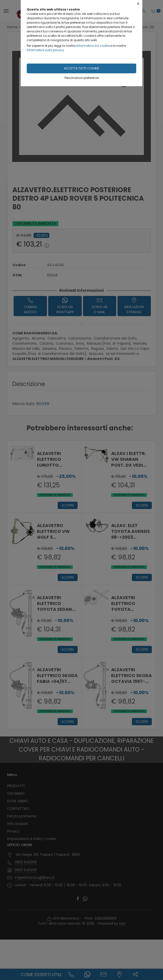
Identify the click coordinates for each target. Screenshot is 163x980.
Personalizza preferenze (82, 78)
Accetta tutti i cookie (81, 68)
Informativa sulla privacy (45, 50)
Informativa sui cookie (93, 46)
